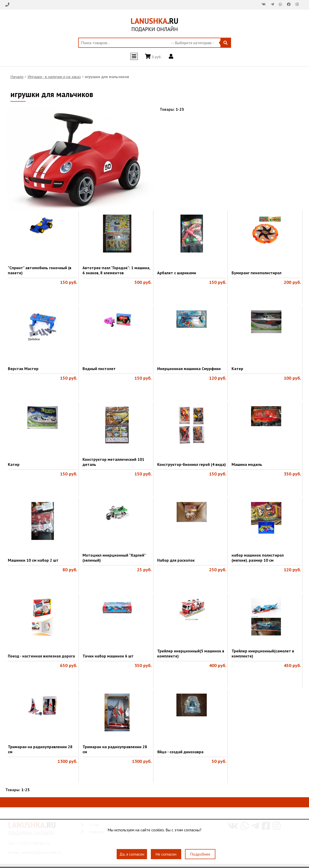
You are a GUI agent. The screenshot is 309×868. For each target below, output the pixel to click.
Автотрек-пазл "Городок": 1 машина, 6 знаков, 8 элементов (116, 270)
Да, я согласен (132, 854)
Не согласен (166, 854)
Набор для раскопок (176, 560)
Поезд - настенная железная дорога (41, 656)
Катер (237, 369)
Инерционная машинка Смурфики (189, 369)
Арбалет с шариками (177, 273)
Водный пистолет (99, 369)
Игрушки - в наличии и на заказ (54, 77)
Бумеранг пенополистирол (256, 273)
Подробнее (200, 854)
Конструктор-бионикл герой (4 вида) (191, 464)
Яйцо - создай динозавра (180, 752)
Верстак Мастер (23, 369)
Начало (17, 77)
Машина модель (247, 464)
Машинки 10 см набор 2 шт (33, 560)
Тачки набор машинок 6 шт (108, 656)
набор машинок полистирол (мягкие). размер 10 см (258, 558)
